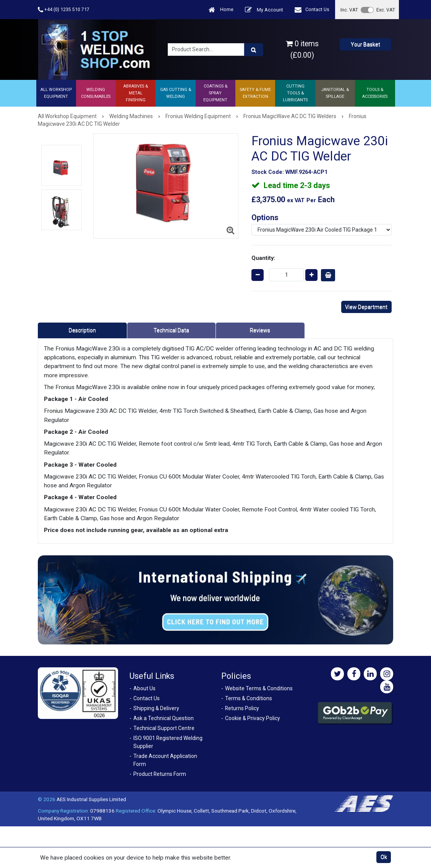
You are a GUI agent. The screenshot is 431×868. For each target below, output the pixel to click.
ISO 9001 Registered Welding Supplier (168, 742)
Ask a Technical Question (164, 718)
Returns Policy (242, 708)
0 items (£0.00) (302, 49)
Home (221, 10)
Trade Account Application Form (165, 760)
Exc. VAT (386, 10)
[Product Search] (254, 50)
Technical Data (171, 330)
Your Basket (365, 44)
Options (265, 217)
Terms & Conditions (249, 698)
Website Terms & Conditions (259, 688)
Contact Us (312, 10)
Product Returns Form (160, 774)
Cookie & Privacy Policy (253, 718)
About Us (144, 688)
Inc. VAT (349, 10)
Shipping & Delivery (156, 708)
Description (82, 330)
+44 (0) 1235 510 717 (64, 10)
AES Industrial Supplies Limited (91, 799)
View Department (366, 307)
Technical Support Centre (164, 728)
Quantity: (263, 258)
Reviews (260, 330)
